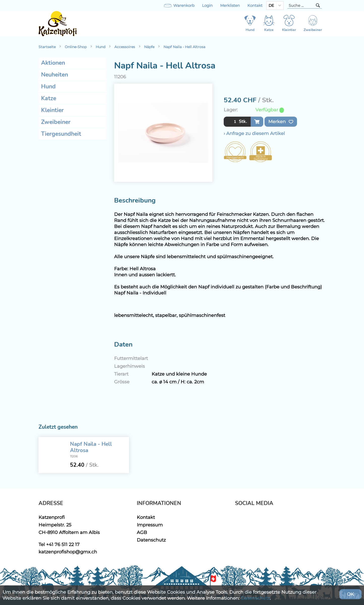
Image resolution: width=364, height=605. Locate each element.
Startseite (47, 47)
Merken (281, 122)
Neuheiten (55, 75)
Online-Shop (76, 47)
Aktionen (53, 63)
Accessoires (125, 47)
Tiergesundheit (61, 134)
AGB (142, 532)
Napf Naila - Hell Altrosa (184, 47)
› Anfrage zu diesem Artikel (254, 133)
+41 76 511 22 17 (63, 544)
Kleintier (52, 110)
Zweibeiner (56, 122)
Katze (49, 98)
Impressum (150, 525)
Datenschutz (151, 540)
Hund (101, 47)
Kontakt (255, 6)
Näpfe (149, 47)
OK (350, 594)
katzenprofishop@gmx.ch (68, 552)
